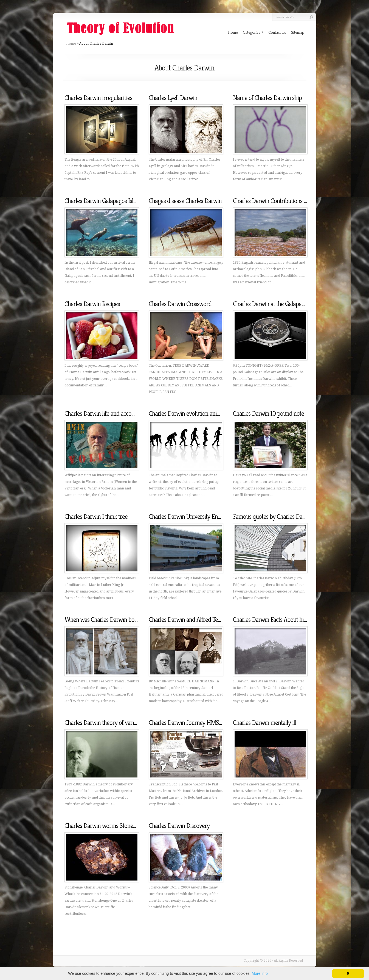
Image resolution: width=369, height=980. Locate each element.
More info (260, 973)
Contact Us (277, 32)
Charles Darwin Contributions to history (279, 201)
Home (71, 43)
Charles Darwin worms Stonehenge (106, 826)
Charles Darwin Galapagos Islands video (112, 201)
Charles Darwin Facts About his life (274, 620)
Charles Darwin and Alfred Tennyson (192, 620)
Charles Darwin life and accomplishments (113, 414)
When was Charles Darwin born (102, 620)
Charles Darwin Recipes (92, 304)
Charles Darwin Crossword (180, 304)
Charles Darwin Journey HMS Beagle (193, 723)
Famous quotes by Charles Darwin (273, 517)
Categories (253, 32)
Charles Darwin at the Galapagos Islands (280, 304)
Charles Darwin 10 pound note (268, 414)
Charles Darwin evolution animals (188, 414)
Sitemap (298, 32)
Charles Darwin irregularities (98, 98)
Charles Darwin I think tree (96, 517)
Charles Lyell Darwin (173, 98)
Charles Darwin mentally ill (265, 723)
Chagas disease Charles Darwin (185, 201)
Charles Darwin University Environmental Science (207, 517)
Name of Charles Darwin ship (267, 98)
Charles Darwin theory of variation (105, 723)
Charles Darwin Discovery (179, 826)
